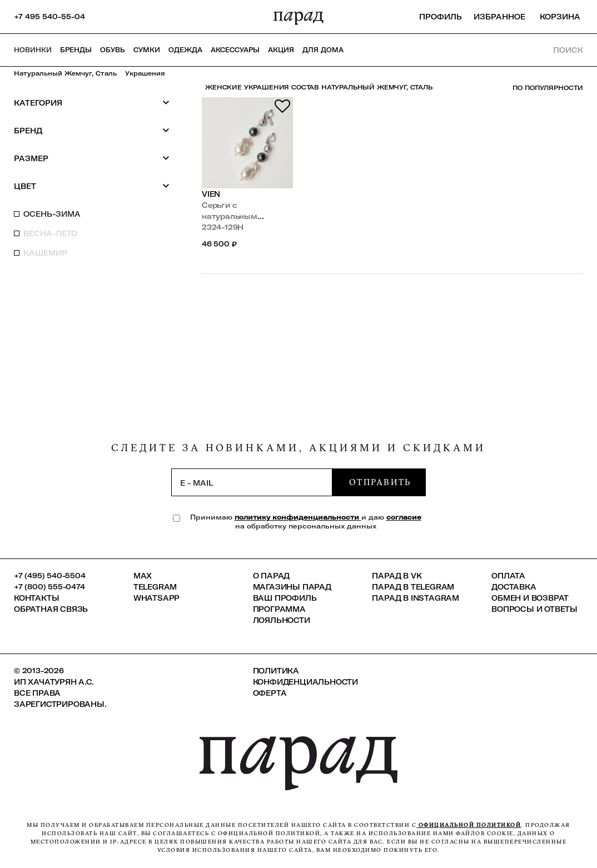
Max (143, 576)
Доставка (514, 587)
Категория (92, 103)
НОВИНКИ (33, 50)
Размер (92, 158)
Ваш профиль (285, 598)
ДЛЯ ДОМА (323, 50)
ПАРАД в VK (397, 576)
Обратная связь (51, 609)
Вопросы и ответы (534, 609)
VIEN (211, 194)
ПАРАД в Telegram (413, 587)
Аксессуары (235, 50)
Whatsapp (156, 598)
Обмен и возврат (530, 598)
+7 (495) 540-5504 (50, 576)
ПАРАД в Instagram (416, 598)
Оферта (270, 693)
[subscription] (252, 482)
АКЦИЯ (281, 50)
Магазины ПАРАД (292, 587)
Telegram (155, 587)
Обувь (113, 50)
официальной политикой (469, 825)
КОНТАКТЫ (36, 598)
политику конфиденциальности (298, 517)
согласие (404, 517)
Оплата (508, 576)
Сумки (147, 50)
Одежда (185, 50)
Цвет (92, 186)
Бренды (76, 50)
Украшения (145, 73)
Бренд (92, 130)
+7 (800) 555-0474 (49, 587)
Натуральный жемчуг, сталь (65, 73)
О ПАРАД (272, 576)
